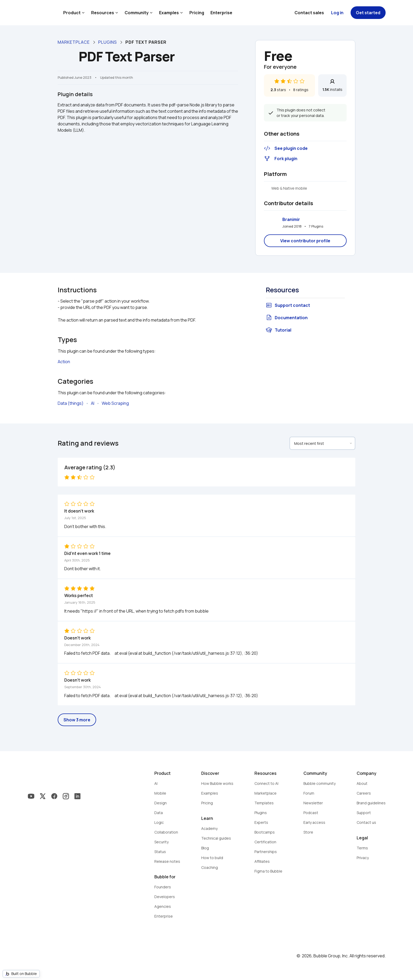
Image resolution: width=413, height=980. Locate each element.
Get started (368, 13)
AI (93, 403)
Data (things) (71, 403)
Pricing (197, 13)
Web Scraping (115, 403)
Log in (337, 13)
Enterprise (221, 13)
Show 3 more (77, 720)
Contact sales (309, 13)
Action (64, 362)
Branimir (291, 219)
